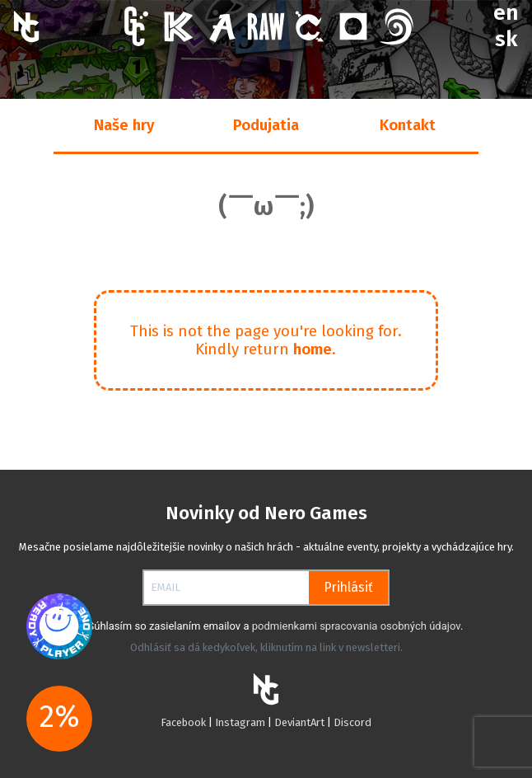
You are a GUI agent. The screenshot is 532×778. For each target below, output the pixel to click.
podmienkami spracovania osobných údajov (356, 626)
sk (506, 39)
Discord (352, 722)
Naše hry (124, 125)
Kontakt (408, 125)
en (506, 13)
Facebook (184, 722)
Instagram (241, 722)
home (313, 349)
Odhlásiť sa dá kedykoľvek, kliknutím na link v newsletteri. (266, 647)
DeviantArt (299, 722)
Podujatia (266, 125)
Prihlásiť (348, 587)
